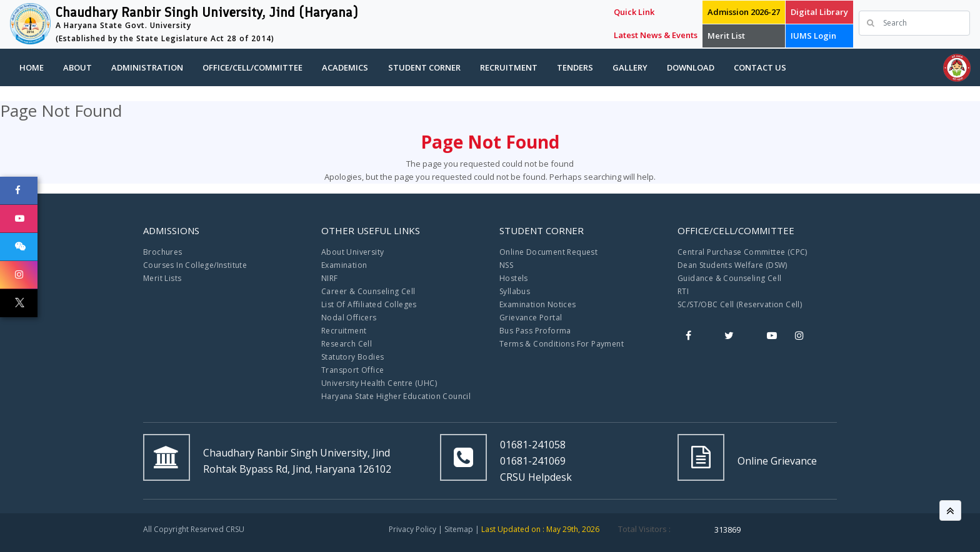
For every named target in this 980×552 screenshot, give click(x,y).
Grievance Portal (531, 318)
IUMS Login (813, 36)
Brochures (163, 252)
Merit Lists (162, 278)
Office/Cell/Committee (252, 67)
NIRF (330, 278)
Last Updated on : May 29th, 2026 (540, 529)
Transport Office (352, 370)
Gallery (630, 67)
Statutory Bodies (352, 357)
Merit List (726, 36)
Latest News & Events (656, 35)
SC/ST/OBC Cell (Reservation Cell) (740, 304)
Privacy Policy (412, 529)
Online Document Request (548, 252)
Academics (345, 67)
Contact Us (760, 67)
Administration (147, 67)
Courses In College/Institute (195, 265)
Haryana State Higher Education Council (396, 396)
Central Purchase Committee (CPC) (742, 252)
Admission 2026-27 (744, 12)
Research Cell (347, 344)
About (77, 67)
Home (32, 67)
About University (352, 252)
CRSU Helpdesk (536, 477)
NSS (506, 265)
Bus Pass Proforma (535, 331)
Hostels (514, 278)
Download (691, 67)
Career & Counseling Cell (368, 291)
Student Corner (424, 67)
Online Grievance (777, 461)
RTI (683, 291)
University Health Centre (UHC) (379, 383)
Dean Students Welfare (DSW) (732, 265)
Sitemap (459, 529)
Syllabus (515, 291)
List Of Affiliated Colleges (369, 304)
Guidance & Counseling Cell (729, 278)
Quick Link (634, 12)
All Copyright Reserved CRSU (194, 529)
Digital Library (819, 12)
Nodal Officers (349, 318)
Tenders (575, 67)
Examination (344, 265)
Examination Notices (538, 304)
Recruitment (509, 67)
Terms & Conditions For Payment (562, 344)
